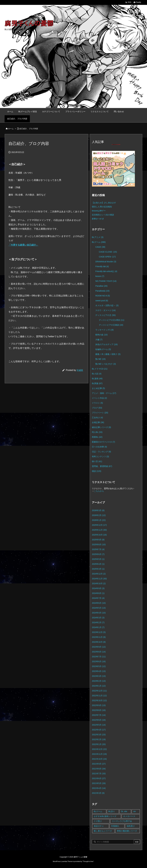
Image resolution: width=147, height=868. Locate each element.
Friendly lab (102, 266)
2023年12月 (99, 632)
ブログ (97, 408)
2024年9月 (98, 588)
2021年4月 (99, 788)
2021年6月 (99, 778)
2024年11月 (99, 579)
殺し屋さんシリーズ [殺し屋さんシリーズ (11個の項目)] (103, 831)
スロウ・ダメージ (105, 310)
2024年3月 (98, 618)
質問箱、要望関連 (102, 466)
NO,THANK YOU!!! (106, 281)
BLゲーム (99, 242)
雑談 (97, 471)
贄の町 (100, 359)
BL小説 (97, 374)
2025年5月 (98, 559)
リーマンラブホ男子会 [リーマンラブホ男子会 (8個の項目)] (122, 821)
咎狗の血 (101, 335)
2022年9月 (99, 705)
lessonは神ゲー (99, 211)
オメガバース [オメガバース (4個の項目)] (129, 816)
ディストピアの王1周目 (112, 320)
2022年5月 (99, 725)
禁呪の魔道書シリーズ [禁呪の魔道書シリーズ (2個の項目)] (127, 831)
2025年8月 (99, 545)
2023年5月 (99, 666)
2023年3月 (99, 676)
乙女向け (97, 418)
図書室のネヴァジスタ (103, 442)
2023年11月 (99, 637)
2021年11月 (99, 754)
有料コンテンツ (100, 457)
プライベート (100, 413)
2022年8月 (99, 710)
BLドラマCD (100, 369)
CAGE (100, 247)
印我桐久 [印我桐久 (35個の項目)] (115, 826)
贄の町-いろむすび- (106, 364)
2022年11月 (99, 696)
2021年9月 (99, 764)
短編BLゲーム (103, 349)
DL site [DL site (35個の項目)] (124, 811)
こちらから (99, 491)
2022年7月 (99, 715)
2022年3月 (99, 735)
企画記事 (98, 422)
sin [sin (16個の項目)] (135, 811)
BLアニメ (98, 237)
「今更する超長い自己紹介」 (23, 245)
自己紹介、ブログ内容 (29, 129)
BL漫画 (97, 379)
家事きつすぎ (98, 219)
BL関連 (97, 383)
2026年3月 (98, 510)
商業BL (97, 437)
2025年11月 (99, 530)
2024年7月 (98, 598)
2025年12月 (99, 525)
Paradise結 (102, 291)
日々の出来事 (99, 447)
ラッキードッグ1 (104, 330)
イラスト (97, 403)
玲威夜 (80, 370)
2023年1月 (99, 686)
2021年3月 (98, 793)
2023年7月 (99, 657)
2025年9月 (98, 540)
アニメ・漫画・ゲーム (104, 393)
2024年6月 (99, 603)
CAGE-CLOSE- (108, 252)
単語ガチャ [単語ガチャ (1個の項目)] (99, 826)
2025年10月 (99, 535)
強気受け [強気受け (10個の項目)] (131, 826)
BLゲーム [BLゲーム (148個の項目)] (98, 811)
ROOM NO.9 (103, 296)
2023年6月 (99, 661)
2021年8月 (99, 769)
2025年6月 (98, 554)
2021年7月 (99, 774)
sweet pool (102, 301)
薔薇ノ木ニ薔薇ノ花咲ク (108, 354)
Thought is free (88, 861)
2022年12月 (99, 691)
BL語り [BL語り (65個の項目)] (112, 811)
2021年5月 (99, 783)
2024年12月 (99, 574)
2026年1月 (99, 520)
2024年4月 (99, 613)
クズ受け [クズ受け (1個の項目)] (98, 821)
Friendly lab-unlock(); (106, 271)
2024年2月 (98, 622)
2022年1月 (99, 744)
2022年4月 (99, 730)
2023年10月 (99, 642)
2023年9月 (99, 647)
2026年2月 (99, 515)
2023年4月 (99, 671)
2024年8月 (98, 593)
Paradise (101, 286)
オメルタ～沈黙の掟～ (107, 305)
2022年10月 (99, 700)
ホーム (11, 129)
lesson (100, 276)
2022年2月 (99, 739)
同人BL (97, 432)
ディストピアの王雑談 (111, 325)
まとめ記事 (98, 388)
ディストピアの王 (105, 315)
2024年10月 (99, 583)
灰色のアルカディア (106, 344)
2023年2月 (99, 681)
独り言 (97, 461)
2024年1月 (98, 627)
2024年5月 (99, 608)
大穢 (99, 340)
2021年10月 (99, 759)
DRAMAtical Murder (106, 262)
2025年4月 (98, 564)
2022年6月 (99, 720)
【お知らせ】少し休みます (104, 203)
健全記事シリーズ (101, 427)
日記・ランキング (101, 452)
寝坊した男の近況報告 (102, 207)
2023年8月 (99, 652)
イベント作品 (99, 398)
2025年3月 (98, 569)
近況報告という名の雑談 (103, 215)
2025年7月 (98, 549)
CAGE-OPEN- (107, 257)
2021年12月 (99, 749)
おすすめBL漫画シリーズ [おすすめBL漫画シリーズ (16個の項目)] (105, 816)
